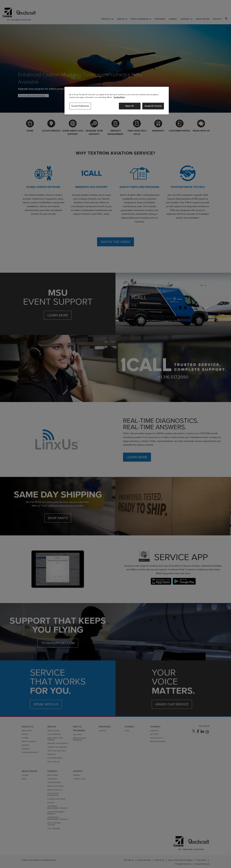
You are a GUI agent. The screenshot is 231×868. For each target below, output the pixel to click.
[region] (117, 101)
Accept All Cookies (153, 106)
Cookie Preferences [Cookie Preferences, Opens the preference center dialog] (80, 106)
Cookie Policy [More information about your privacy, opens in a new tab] (119, 97)
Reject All (130, 106)
